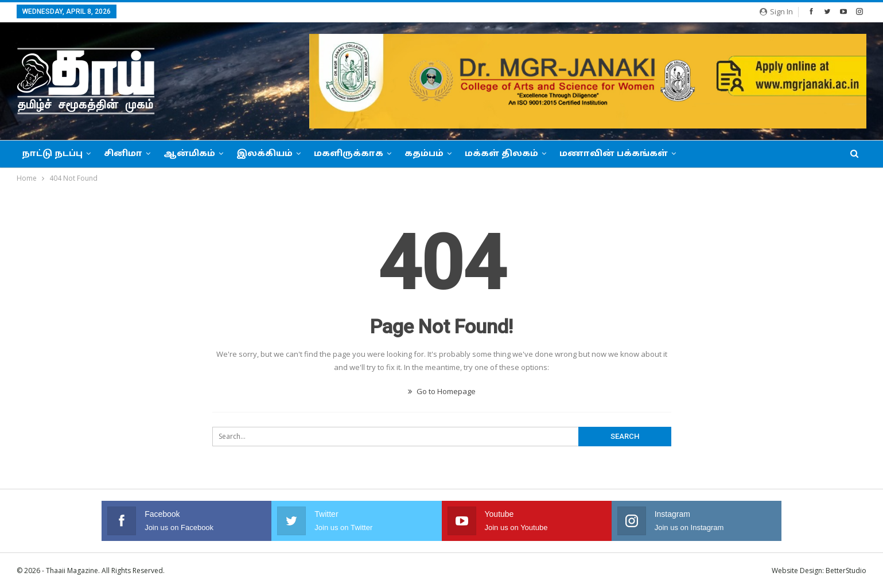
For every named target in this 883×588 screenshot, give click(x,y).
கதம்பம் (424, 154)
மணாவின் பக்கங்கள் (614, 154)
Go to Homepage (442, 391)
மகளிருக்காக (349, 154)
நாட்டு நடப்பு (52, 154)
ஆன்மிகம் (189, 154)
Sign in (776, 11)
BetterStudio (846, 571)
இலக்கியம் (264, 154)
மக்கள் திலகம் (501, 154)
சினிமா (123, 154)
